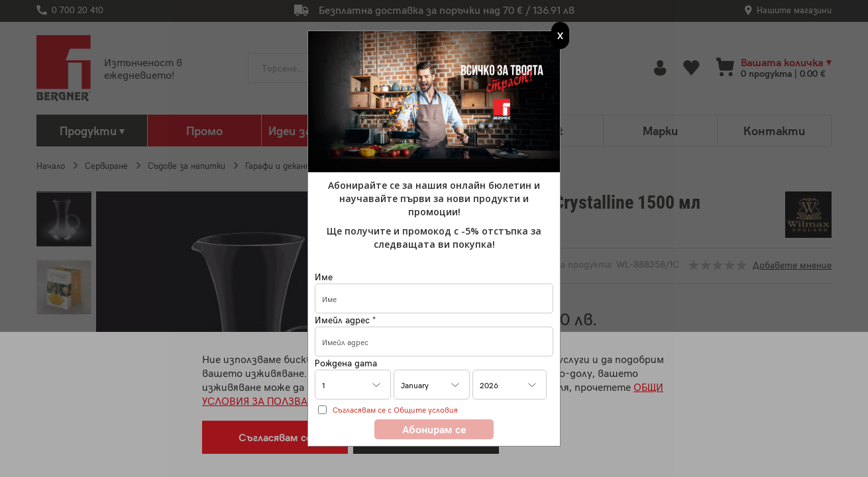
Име (324, 277)
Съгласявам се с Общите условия (395, 409)
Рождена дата (346, 363)
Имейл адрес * (345, 320)
